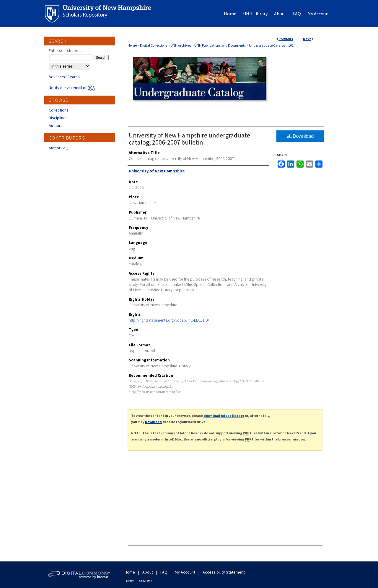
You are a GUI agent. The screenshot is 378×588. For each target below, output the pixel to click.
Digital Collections (154, 45)
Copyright (146, 581)
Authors (56, 125)
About (148, 572)
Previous (286, 39)
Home (132, 45)
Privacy (129, 581)
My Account (185, 572)
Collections (59, 110)
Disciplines (58, 118)
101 (291, 45)
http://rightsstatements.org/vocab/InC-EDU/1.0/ (169, 320)
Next (307, 39)
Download (300, 136)
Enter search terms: (66, 50)
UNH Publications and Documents (220, 45)
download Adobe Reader (224, 416)
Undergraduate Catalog (267, 45)
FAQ (164, 572)
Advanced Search (64, 77)
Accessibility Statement (224, 572)
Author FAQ (59, 148)
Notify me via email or (72, 88)
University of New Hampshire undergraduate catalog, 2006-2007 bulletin (189, 139)
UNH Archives (181, 45)
